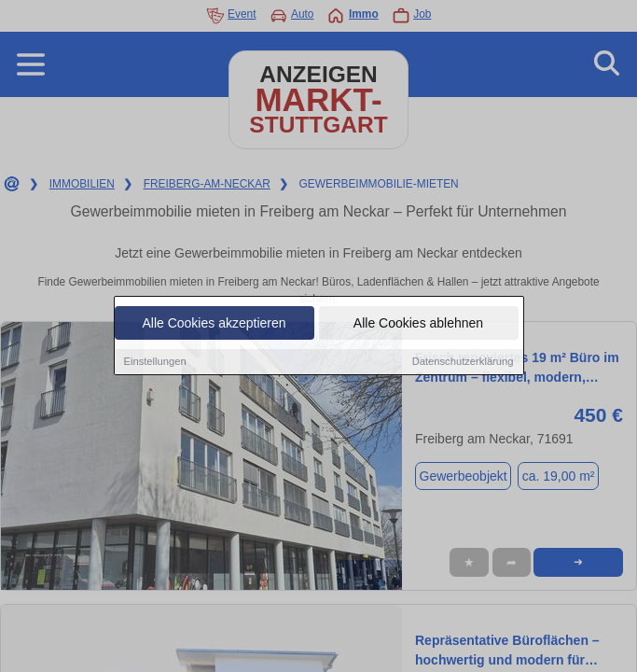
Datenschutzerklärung (463, 362)
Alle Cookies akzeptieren (214, 324)
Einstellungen (155, 362)
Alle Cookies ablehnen (418, 324)
